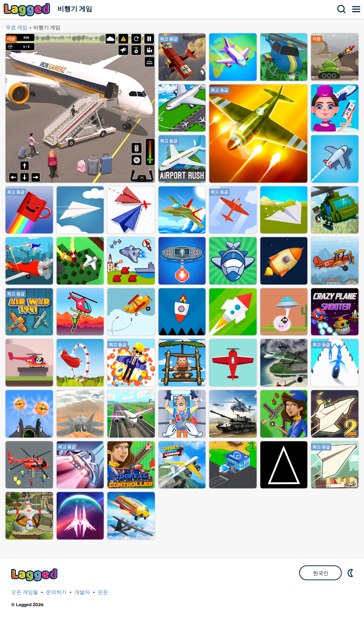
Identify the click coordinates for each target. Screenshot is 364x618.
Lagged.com (35, 575)
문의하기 (56, 592)
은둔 (103, 592)
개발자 (82, 592)
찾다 (342, 9)
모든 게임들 (25, 592)
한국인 (321, 573)
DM (351, 573)
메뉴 (357, 9)
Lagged (28, 9)
